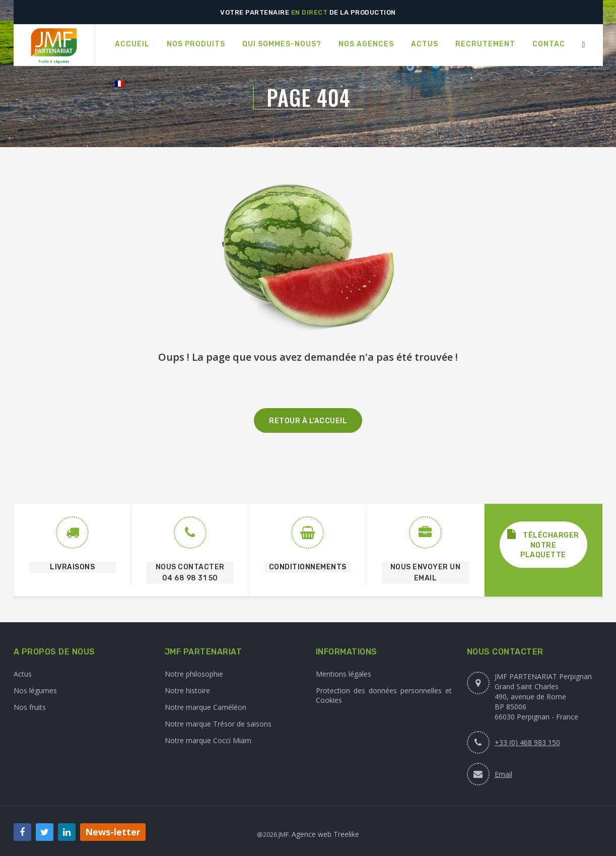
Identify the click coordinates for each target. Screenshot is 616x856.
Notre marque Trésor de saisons (218, 724)
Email (503, 774)
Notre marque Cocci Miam (208, 740)
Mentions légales (344, 674)
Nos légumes (35, 690)
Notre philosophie (194, 674)
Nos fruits (30, 707)
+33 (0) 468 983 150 (527, 742)
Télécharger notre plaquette (543, 544)
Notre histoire (187, 690)
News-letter (113, 832)
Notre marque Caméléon (206, 707)
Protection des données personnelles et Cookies (384, 695)
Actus (23, 674)
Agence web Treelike (325, 834)
